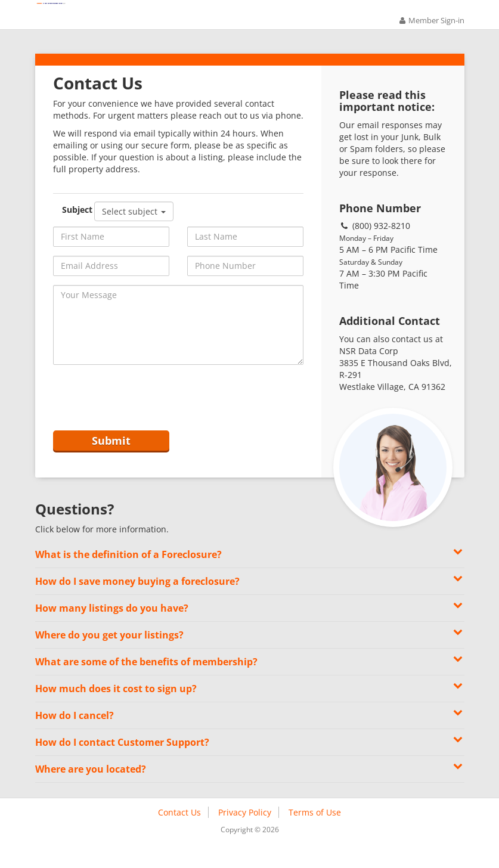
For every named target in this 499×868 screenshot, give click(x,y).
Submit (111, 457)
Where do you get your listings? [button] (250, 653)
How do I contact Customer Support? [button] (250, 760)
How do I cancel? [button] (250, 734)
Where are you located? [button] (250, 787)
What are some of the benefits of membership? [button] (250, 680)
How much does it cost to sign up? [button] (250, 707)
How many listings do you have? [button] (250, 626)
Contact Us (179, 831)
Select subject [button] (134, 224)
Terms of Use (315, 831)
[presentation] (144, 411)
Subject (75, 223)
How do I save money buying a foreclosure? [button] (250, 599)
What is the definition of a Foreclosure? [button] (250, 573)
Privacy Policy (245, 831)
